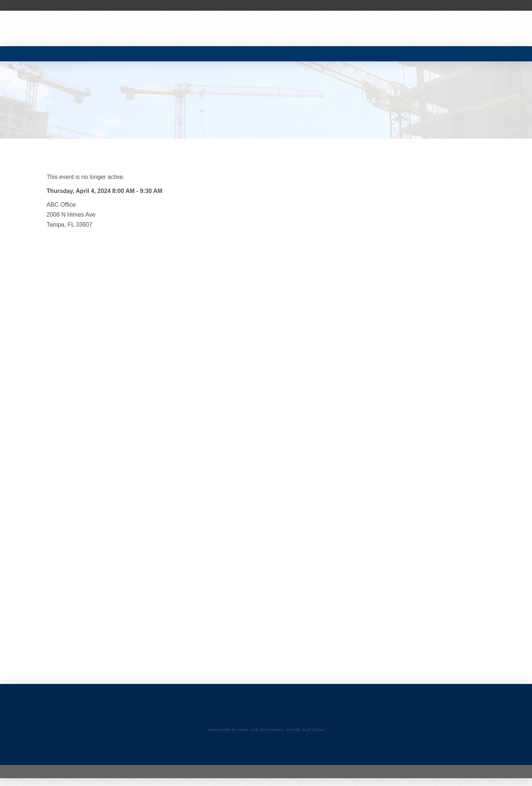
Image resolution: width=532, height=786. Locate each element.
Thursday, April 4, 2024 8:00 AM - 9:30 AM (105, 191)
